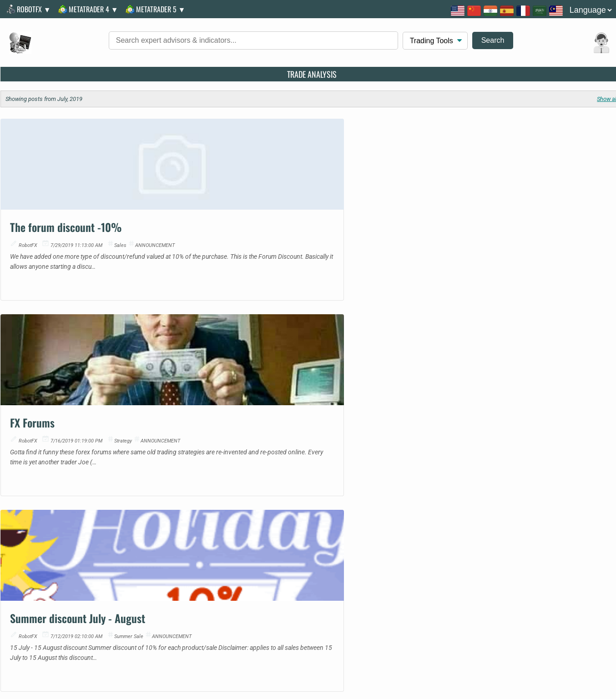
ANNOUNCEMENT (156, 239)
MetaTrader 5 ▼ (158, 9)
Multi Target (393, 524)
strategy (336, 239)
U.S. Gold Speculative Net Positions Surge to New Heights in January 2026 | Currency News (312, 548)
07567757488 (38, 403)
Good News (516, 524)
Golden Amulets (523, 548)
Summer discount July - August (502, 221)
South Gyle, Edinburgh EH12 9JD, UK (68, 416)
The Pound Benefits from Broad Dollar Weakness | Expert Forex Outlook (188, 560)
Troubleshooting (448, 586)
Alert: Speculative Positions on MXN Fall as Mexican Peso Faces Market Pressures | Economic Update (308, 560)
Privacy (361, 586)
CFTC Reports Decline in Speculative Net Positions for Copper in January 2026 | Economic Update (308, 524)
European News (522, 560)
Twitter (28, 390)
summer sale (554, 239)
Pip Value (389, 536)
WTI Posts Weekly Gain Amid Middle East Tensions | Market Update (309, 512)
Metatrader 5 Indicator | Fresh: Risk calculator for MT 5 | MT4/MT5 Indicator (60, 536)
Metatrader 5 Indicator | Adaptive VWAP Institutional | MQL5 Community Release (66, 560)
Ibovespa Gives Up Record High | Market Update (303, 536)
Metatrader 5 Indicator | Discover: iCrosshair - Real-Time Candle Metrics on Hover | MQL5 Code (63, 512)
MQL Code (514, 512)
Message (32, 365)
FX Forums (245, 221)
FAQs (294, 586)
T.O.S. (326, 586)
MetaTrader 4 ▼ (90, 9)
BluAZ (507, 536)
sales (121, 239)
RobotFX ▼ (31, 9)
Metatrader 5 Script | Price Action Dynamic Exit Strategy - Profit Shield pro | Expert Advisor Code (61, 524)
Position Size (395, 548)
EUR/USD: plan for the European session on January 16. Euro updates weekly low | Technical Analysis (186, 512)
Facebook (33, 378)
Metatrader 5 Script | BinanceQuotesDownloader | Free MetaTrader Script (57, 548)
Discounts (397, 586)
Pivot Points (393, 560)
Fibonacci (389, 512)
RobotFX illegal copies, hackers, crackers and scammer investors (483, 618)
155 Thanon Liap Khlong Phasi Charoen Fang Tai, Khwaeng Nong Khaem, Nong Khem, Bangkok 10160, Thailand (136, 430)
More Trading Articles (313, 322)
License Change (584, 586)
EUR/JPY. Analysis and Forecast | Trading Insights (180, 536)
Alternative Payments (517, 586)
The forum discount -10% (67, 221)
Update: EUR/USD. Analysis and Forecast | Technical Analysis (177, 524)
